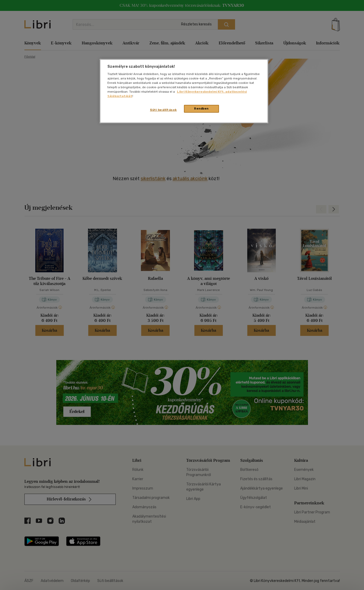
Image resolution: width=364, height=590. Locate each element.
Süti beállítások (163, 110)
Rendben (201, 108)
